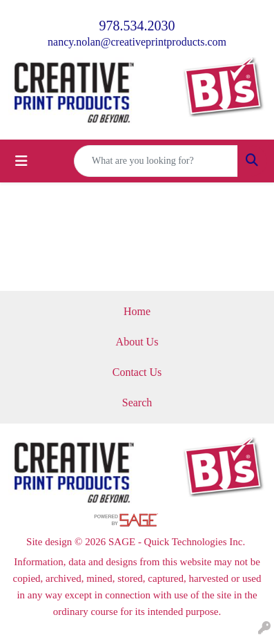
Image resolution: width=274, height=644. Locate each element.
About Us (137, 342)
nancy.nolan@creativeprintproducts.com (137, 42)
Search (137, 402)
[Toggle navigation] (21, 161)
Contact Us (137, 372)
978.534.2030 (137, 26)
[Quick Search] (156, 161)
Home (137, 311)
